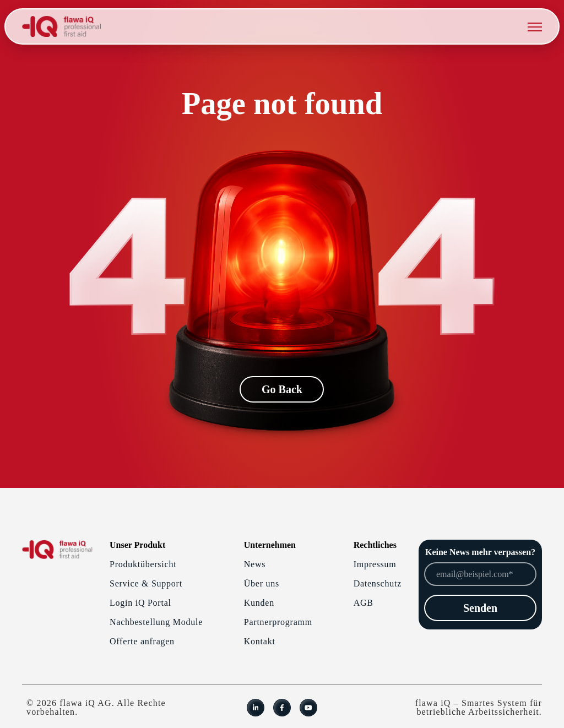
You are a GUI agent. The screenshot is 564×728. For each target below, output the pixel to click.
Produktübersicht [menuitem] (143, 564)
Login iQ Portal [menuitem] (140, 603)
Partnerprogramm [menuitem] (278, 622)
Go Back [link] (282, 389)
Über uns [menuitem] (262, 583)
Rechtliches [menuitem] (375, 545)
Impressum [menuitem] (375, 564)
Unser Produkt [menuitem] (137, 545)
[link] (61, 26)
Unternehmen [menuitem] (270, 545)
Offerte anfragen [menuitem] (142, 641)
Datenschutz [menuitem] (378, 583)
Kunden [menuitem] (259, 603)
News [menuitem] (255, 564)
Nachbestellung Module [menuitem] (156, 622)
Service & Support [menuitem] (146, 583)
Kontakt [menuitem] (260, 641)
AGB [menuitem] (364, 603)
